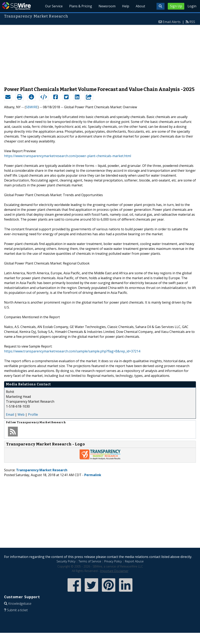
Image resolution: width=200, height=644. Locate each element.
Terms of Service (90, 561)
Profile (33, 414)
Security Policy (66, 561)
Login (192, 6)
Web (21, 414)
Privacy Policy (113, 561)
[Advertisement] (100, 54)
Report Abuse (134, 561)
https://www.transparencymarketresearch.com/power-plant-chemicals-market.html (68, 156)
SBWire (16, 6)
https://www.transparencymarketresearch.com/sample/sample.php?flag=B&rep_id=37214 (72, 351)
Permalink (93, 475)
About (140, 6)
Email (10, 414)
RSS (192, 22)
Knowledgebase (20, 604)
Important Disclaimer (114, 571)
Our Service (54, 6)
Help (126, 6)
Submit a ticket (17, 610)
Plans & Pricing (81, 6)
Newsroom (107, 6)
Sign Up (176, 6)
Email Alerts (172, 22)
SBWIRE (32, 107)
